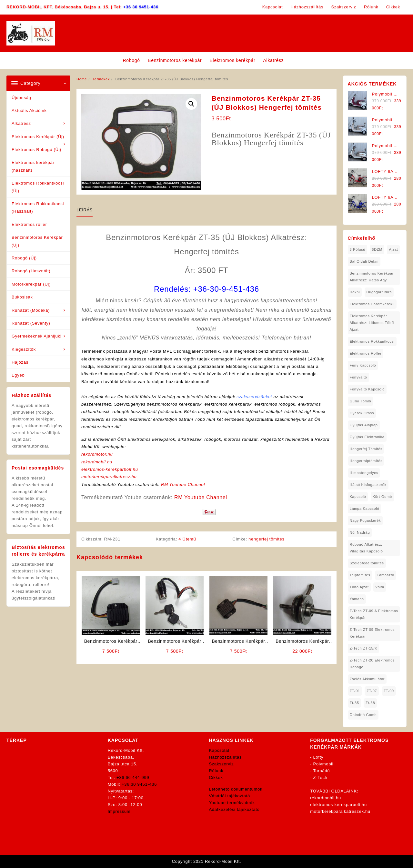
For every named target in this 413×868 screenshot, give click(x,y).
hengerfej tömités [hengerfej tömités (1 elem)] (366, 449)
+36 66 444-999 (133, 777)
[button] (191, 104)
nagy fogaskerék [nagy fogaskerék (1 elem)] (365, 520)
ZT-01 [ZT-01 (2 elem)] (355, 691)
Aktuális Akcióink (29, 111)
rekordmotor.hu (97, 454)
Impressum (119, 811)
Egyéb (18, 375)
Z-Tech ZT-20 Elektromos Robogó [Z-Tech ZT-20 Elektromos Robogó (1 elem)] (372, 664)
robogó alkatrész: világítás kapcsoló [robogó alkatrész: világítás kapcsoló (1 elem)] (366, 548)
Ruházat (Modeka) (31, 310)
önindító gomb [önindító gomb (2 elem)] (363, 715)
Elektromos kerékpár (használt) (33, 166)
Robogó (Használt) (31, 271)
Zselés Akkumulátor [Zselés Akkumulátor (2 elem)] (367, 679)
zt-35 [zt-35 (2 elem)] (354, 703)
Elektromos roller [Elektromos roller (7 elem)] (366, 353)
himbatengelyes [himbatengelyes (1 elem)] (364, 473)
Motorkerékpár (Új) (31, 284)
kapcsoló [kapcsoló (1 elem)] (358, 497)
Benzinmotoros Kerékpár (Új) (37, 241)
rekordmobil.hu (97, 462)
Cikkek (216, 777)
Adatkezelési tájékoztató (234, 809)
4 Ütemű (187, 539)
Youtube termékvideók (232, 803)
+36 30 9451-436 (141, 7)
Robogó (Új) (24, 258)
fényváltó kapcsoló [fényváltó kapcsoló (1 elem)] (367, 389)
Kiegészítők (24, 349)
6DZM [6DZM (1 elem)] (377, 249)
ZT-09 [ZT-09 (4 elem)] (389, 691)
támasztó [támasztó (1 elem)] (386, 575)
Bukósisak (22, 297)
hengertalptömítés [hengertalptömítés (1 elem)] (366, 461)
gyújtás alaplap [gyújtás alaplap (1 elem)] (364, 425)
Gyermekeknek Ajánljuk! (37, 336)
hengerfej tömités (267, 539)
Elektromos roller (29, 224)
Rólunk (216, 771)
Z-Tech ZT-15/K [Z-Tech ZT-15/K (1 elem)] (364, 648)
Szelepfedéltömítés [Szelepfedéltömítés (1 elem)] (367, 563)
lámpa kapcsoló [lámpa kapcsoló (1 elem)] (365, 509)
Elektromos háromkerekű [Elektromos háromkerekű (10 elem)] (372, 304)
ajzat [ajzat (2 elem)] (393, 249)
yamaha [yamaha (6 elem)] (357, 599)
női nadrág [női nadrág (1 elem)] (360, 532)
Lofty (318, 757)
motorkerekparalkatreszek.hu (340, 811)
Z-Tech (320, 777)
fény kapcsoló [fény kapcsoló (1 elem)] (363, 365)
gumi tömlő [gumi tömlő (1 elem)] (361, 401)
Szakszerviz (222, 764)
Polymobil (323, 764)
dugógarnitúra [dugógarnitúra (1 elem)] (379, 292)
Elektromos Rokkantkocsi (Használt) (38, 207)
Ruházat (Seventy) (31, 323)
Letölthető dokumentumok (236, 789)
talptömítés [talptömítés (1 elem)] (360, 575)
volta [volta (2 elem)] (380, 587)
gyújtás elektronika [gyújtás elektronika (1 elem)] (367, 437)
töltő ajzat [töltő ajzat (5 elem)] (359, 587)
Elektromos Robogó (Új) (36, 150)
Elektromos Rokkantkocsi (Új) (38, 187)
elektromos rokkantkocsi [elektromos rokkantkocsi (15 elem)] (372, 341)
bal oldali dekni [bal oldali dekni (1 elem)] (364, 261)
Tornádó (321, 771)
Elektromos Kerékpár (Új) (38, 137)
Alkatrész (21, 123)
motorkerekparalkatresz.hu (109, 477)
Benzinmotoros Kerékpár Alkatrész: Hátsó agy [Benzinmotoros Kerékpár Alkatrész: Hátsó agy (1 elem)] (372, 277)
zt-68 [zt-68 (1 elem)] (370, 703)
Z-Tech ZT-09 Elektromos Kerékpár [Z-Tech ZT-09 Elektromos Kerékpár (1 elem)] (372, 633)
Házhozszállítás (226, 757)
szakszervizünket (254, 397)
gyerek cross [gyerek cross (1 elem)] (362, 413)
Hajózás (20, 362)
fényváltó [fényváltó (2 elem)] (358, 377)
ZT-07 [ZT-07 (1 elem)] (372, 691)
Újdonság (21, 98)
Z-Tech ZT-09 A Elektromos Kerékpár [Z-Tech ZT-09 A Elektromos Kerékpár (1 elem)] (374, 614)
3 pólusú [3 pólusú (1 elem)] (358, 249)
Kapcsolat (219, 750)
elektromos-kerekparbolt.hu (110, 469)
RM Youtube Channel (183, 484)
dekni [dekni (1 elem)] (355, 292)
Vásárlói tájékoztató (230, 796)
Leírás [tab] (85, 210)
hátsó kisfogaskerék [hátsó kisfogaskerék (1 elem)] (368, 485)
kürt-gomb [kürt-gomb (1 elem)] (382, 497)
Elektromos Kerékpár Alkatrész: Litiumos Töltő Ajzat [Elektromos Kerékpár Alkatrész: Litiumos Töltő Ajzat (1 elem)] (372, 323)
